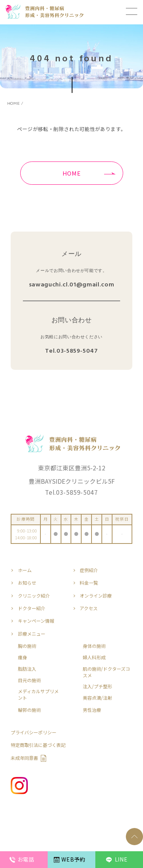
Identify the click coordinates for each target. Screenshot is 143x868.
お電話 (26, 859)
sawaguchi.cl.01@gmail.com (71, 285)
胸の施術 (27, 646)
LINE (121, 859)
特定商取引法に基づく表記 (38, 745)
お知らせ (27, 583)
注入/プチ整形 (97, 686)
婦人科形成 (94, 657)
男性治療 (92, 710)
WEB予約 (73, 859)
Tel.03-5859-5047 (71, 351)
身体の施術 (94, 646)
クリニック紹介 (34, 596)
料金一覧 (89, 583)
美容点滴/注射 (97, 698)
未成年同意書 (24, 758)
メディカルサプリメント (38, 695)
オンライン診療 (96, 596)
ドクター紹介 (32, 608)
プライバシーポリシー (34, 732)
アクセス (89, 608)
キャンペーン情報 (36, 621)
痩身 (22, 657)
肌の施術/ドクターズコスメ (106, 672)
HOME (72, 173)
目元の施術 (29, 680)
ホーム (25, 570)
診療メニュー (32, 634)
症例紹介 (89, 570)
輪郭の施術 (29, 710)
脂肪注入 (27, 669)
